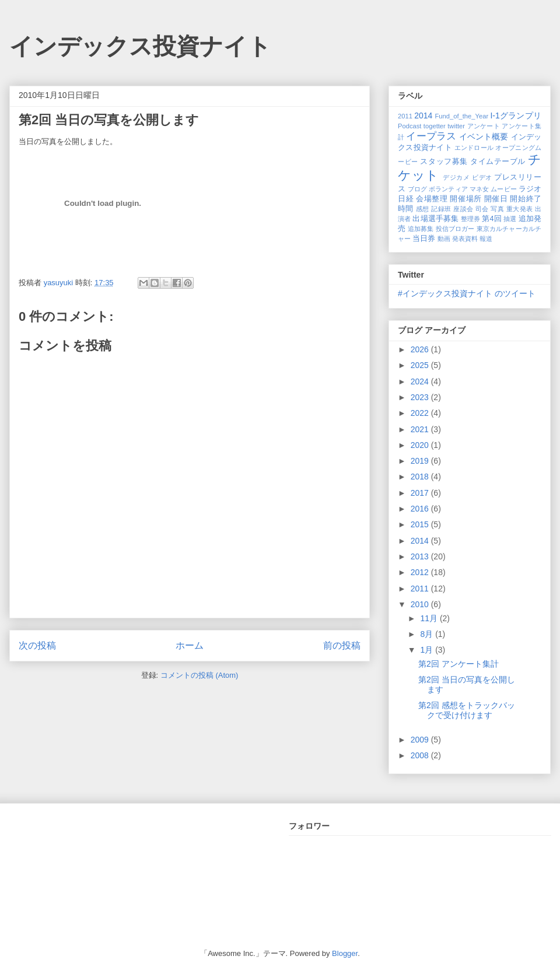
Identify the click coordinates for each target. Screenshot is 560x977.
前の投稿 (342, 645)
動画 (444, 239)
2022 (421, 413)
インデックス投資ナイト (140, 46)
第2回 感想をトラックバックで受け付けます (467, 710)
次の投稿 (37, 645)
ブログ (417, 189)
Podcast (409, 126)
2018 (421, 477)
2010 (421, 604)
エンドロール (474, 148)
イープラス (431, 136)
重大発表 (520, 209)
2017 (421, 493)
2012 (421, 572)
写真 (497, 209)
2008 (421, 755)
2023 (421, 397)
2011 (405, 116)
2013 (421, 556)
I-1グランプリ (516, 115)
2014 (423, 115)
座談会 (463, 209)
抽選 (510, 219)
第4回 (491, 219)
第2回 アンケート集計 (459, 664)
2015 (421, 524)
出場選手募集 (435, 219)
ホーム (190, 645)
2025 (421, 365)
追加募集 (421, 229)
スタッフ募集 (444, 162)
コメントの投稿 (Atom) (199, 675)
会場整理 (432, 199)
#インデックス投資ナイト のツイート (467, 293)
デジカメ (456, 177)
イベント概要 (484, 136)
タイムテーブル (498, 162)
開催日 (496, 199)
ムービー (503, 189)
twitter (456, 126)
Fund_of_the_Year (461, 116)
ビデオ (482, 177)
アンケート (484, 126)
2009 (421, 740)
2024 (421, 381)
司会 (482, 209)
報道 (486, 239)
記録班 (441, 209)
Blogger (345, 953)
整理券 (470, 219)
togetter (435, 126)
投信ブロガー (455, 229)
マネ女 (479, 189)
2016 (421, 509)
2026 (421, 349)
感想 (423, 209)
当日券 (424, 239)
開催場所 (466, 199)
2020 (421, 445)
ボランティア (448, 189)
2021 (421, 429)
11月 (430, 618)
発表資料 (465, 239)
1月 (428, 650)
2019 (421, 461)
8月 (428, 634)
